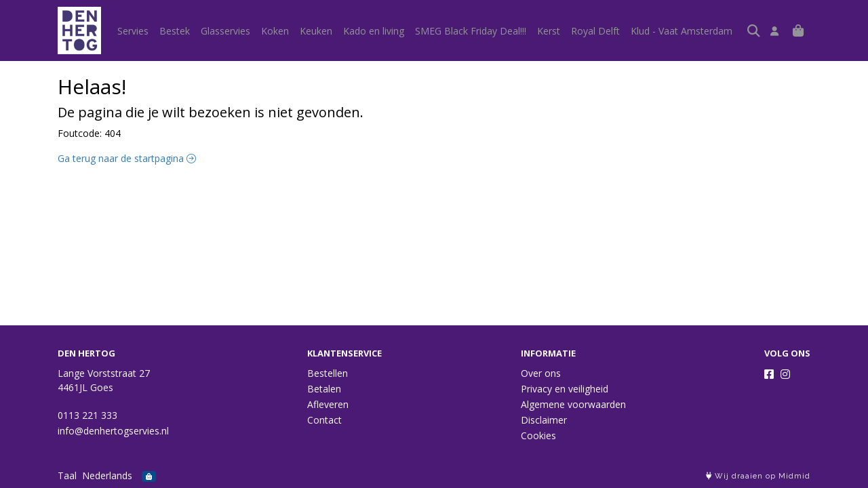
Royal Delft (595, 31)
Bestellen (328, 373)
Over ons (541, 373)
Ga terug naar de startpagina (127, 158)
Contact (324, 420)
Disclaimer (544, 420)
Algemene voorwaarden (573, 404)
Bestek (175, 31)
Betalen (324, 389)
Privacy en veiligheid (565, 389)
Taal (67, 475)
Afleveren (328, 404)
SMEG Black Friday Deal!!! (471, 31)
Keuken (316, 31)
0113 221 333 (87, 415)
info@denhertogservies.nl (113, 431)
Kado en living (374, 31)
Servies (133, 31)
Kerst (549, 31)
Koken (275, 31)
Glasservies (225, 31)
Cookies (538, 435)
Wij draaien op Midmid (758, 476)
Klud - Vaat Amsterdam (682, 31)
